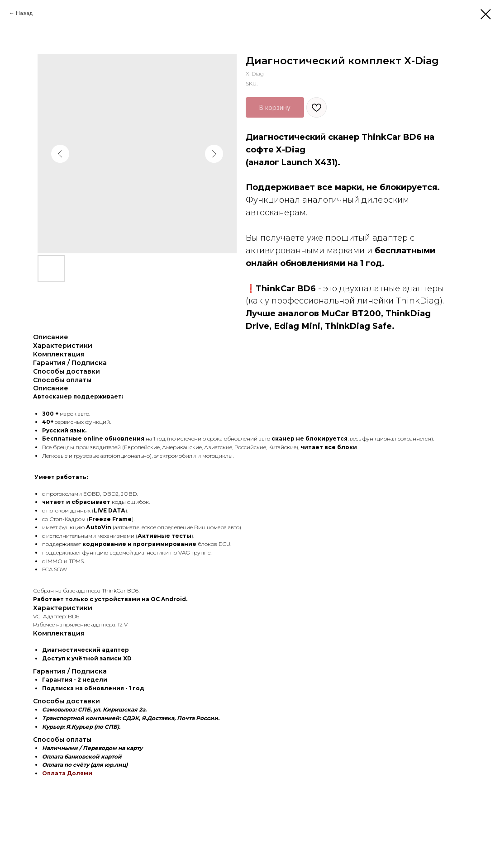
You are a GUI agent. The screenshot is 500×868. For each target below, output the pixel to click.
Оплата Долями (67, 773)
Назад (24, 13)
